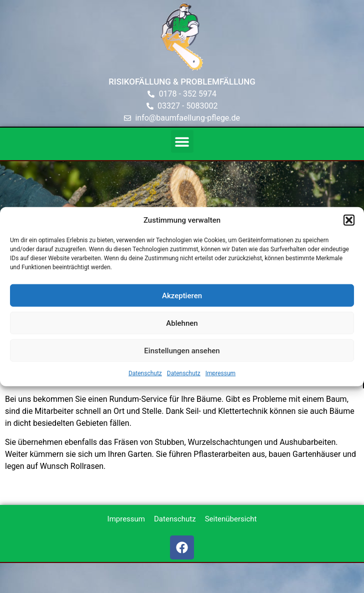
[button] (349, 220)
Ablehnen (182, 323)
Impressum (220, 373)
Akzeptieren (182, 295)
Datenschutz (145, 373)
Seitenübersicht (231, 519)
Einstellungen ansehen (182, 350)
